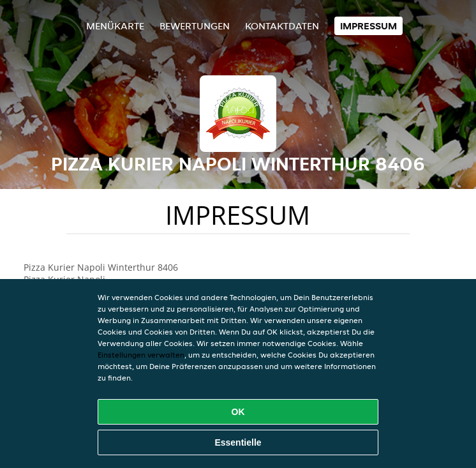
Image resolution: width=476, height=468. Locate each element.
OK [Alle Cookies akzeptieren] (238, 412)
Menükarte (115, 26)
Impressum (368, 26)
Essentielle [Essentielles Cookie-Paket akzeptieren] (238, 442)
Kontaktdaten (282, 26)
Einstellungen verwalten (141, 355)
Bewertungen (195, 26)
